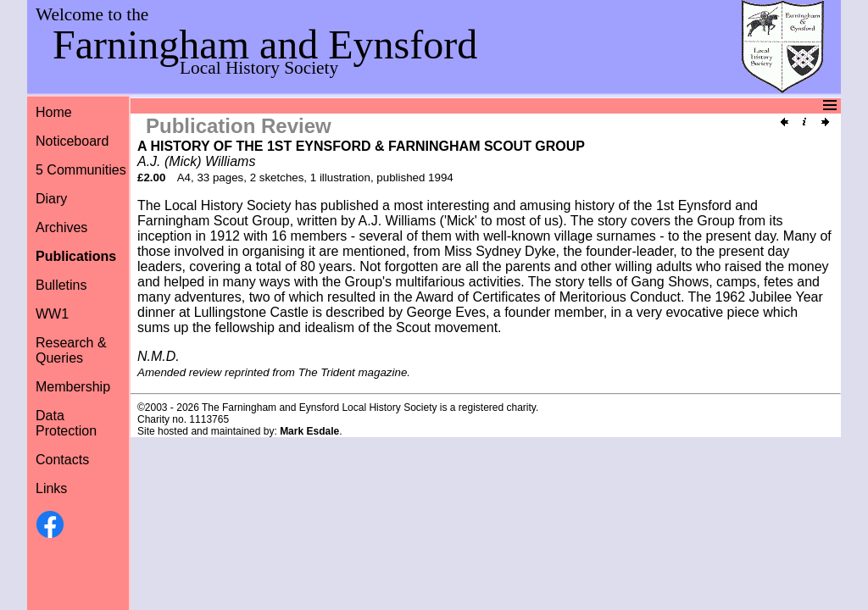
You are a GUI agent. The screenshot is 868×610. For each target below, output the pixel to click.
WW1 (52, 314)
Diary (51, 199)
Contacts (62, 460)
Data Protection (66, 423)
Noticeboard (72, 141)
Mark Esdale (309, 431)
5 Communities (81, 170)
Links (51, 488)
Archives (61, 227)
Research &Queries (71, 350)
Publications (76, 256)
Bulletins (61, 285)
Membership (73, 387)
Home (54, 112)
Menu (432, 105)
